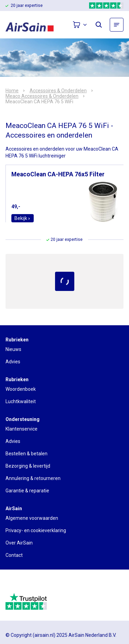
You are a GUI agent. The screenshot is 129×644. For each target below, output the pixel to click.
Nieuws (13, 349)
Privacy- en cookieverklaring (36, 530)
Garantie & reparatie (27, 491)
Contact (14, 555)
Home (12, 91)
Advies (13, 362)
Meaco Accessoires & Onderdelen (42, 96)
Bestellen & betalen (26, 454)
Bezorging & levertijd (28, 466)
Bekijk (23, 218)
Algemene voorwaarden (32, 518)
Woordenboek (21, 389)
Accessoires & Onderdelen (58, 91)
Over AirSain (19, 543)
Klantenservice (21, 429)
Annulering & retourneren (33, 478)
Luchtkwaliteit (21, 401)
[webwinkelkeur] (25, 584)
